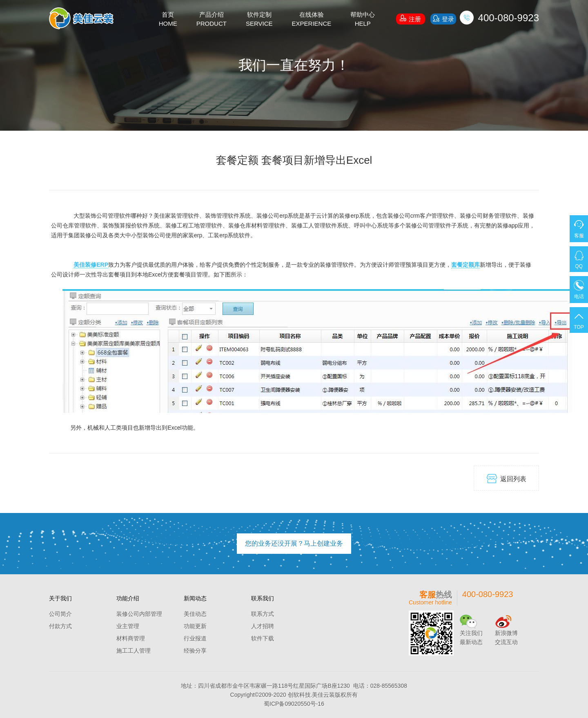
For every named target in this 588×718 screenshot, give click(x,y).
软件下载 (263, 638)
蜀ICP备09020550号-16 (294, 704)
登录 (443, 19)
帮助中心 (363, 20)
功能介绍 (128, 598)
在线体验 (312, 20)
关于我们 (60, 598)
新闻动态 (195, 598)
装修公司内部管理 (139, 614)
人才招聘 (263, 626)
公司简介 (60, 614)
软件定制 (259, 20)
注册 (410, 18)
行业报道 (195, 638)
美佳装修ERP (91, 265)
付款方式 (60, 626)
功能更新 (195, 626)
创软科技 (299, 695)
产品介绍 (212, 20)
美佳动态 (195, 614)
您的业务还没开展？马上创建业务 (294, 543)
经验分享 (195, 651)
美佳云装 (323, 695)
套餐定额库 (465, 265)
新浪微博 (506, 633)
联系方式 (263, 614)
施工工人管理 (134, 651)
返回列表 (507, 478)
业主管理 (128, 626)
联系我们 (263, 598)
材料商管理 (131, 638)
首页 (168, 20)
